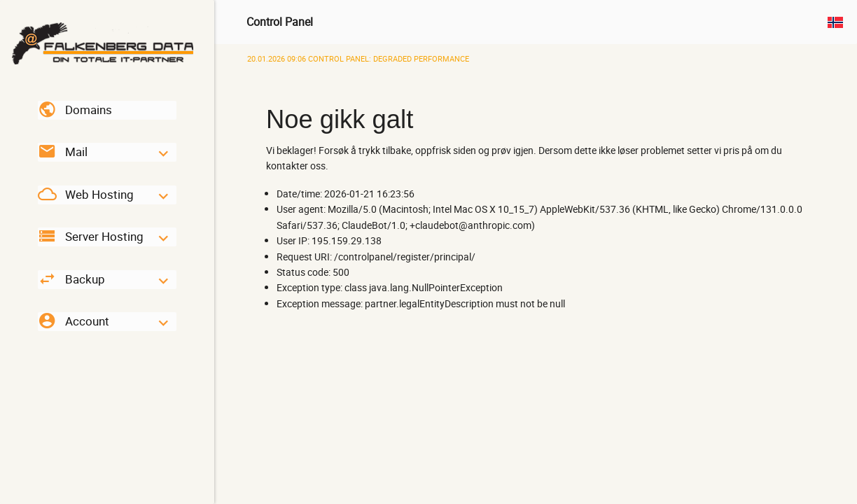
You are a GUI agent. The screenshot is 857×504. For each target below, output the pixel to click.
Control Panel (280, 22)
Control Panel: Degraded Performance (358, 58)
